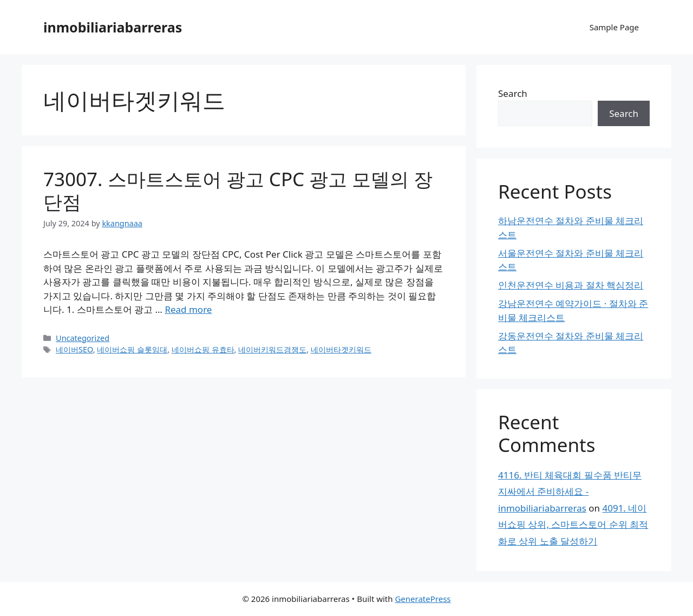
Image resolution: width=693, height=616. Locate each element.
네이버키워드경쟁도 (272, 349)
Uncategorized (83, 338)
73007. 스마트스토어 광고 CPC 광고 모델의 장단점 (238, 190)
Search (513, 93)
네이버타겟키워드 (341, 349)
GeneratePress (423, 599)
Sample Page (614, 27)
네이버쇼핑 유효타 (203, 349)
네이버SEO (74, 349)
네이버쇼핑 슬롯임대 (132, 349)
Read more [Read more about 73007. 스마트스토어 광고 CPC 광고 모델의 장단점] (188, 309)
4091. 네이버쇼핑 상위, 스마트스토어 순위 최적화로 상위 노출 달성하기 (573, 525)
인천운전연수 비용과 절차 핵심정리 (571, 285)
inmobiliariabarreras (113, 27)
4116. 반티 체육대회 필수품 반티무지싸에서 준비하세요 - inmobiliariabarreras (570, 492)
